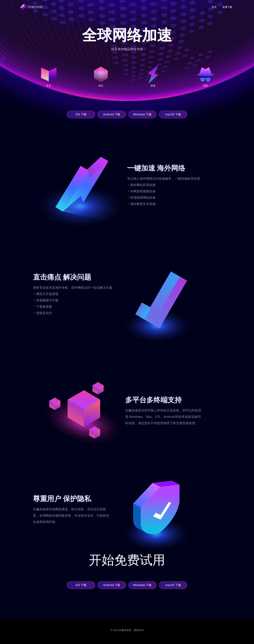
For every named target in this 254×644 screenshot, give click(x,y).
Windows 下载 (142, 114)
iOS (81, 114)
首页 (214, 7)
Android (112, 114)
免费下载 (227, 7)
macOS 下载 (173, 114)
